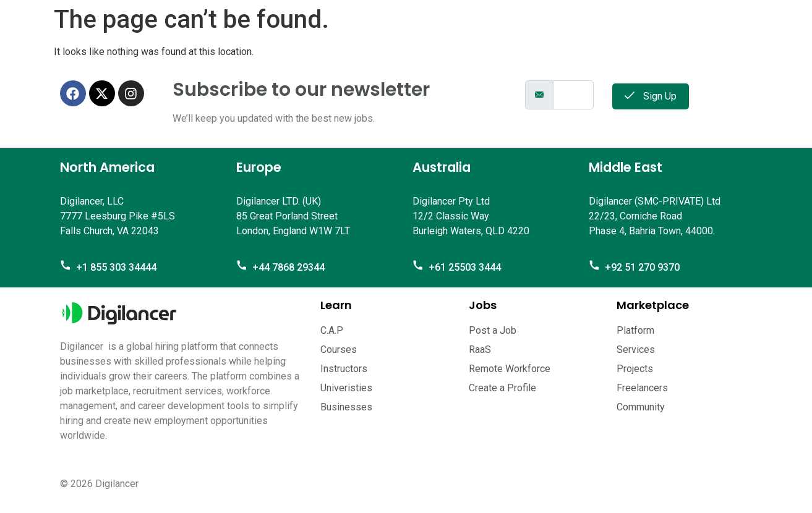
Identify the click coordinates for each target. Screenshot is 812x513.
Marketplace (653, 305)
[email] (573, 95)
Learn (336, 305)
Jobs (483, 305)
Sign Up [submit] (651, 96)
